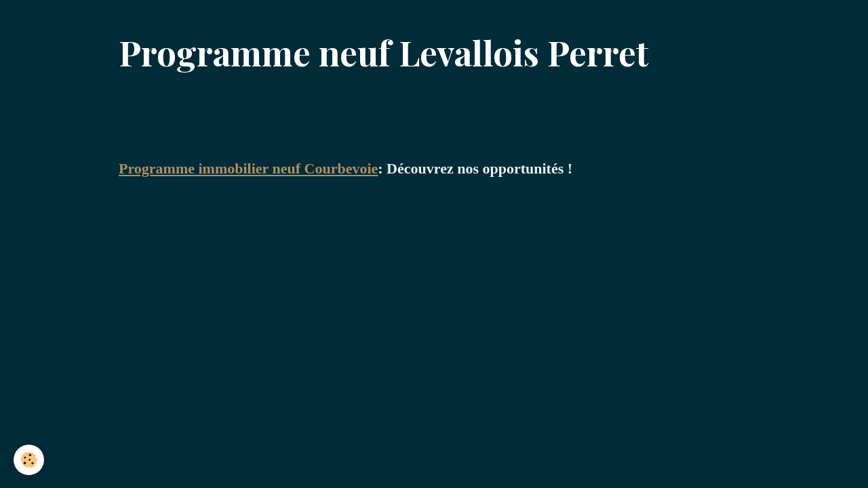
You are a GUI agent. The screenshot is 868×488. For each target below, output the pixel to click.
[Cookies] (29, 460)
